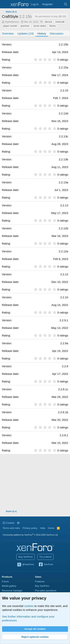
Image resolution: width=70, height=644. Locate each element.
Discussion (57, 33)
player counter (10, 26)
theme (53, 26)
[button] (18, 523)
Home (51, 528)
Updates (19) (26, 33)
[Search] (66, 4)
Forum (5, 581)
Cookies (9, 523)
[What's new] (58, 4)
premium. (25, 26)
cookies (29, 606)
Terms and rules (11, 528)
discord (48, 22)
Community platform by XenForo (30, 535)
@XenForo (26, 565)
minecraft (60, 22)
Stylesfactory (12, 22)
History (42, 33)
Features (40, 581)
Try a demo (45, 557)
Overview (8, 33)
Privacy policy (30, 528)
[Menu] (5, 4)
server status (40, 26)
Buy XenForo (26, 557)
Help (43, 528)
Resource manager (12, 591)
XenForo (46, 565)
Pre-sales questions (46, 591)
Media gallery (9, 586)
